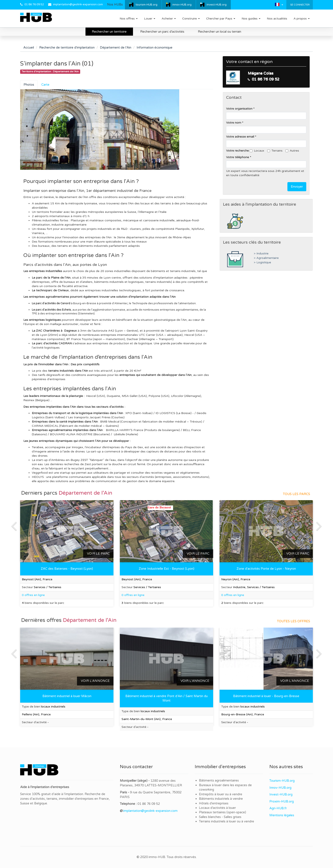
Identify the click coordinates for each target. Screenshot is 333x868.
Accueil (29, 47)
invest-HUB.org (217, 5)
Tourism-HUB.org (282, 781)
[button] (279, 4)
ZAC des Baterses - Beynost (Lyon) (67, 569)
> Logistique (262, 262)
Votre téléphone (238, 157)
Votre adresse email (240, 137)
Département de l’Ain (116, 47)
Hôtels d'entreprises (214, 803)
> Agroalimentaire (266, 258)
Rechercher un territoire (109, 32)
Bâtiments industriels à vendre (221, 799)
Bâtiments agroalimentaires (219, 780)
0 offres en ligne (133, 595)
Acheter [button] (169, 19)
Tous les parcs (297, 494)
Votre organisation (239, 109)
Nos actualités (277, 19)
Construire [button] (191, 19)
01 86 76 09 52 (34, 4)
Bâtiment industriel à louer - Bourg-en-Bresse (266, 696)
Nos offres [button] (129, 19)
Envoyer (297, 187)
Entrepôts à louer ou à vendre (221, 794)
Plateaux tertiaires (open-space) (222, 812)
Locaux (257, 151)
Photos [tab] (29, 85)
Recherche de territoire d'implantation (67, 47)
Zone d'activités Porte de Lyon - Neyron (266, 569)
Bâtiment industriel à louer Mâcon (67, 696)
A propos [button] (302, 19)
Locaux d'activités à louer (217, 808)
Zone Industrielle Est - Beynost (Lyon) (166, 569)
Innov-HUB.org (280, 788)
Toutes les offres (294, 621)
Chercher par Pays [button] (221, 19)
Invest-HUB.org (281, 794)
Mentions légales (282, 815)
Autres (292, 151)
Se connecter (300, 5)
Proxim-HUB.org (282, 801)
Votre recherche (237, 151)
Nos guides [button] (251, 19)
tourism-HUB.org (146, 5)
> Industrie (261, 254)
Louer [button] (150, 19)
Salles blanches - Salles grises (220, 817)
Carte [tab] (45, 85)
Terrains (275, 151)
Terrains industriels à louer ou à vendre (227, 821)
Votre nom (234, 123)
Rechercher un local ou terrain (220, 32)
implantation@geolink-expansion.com (78, 4)
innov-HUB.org (182, 5)
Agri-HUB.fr (278, 808)
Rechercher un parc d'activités (162, 32)
